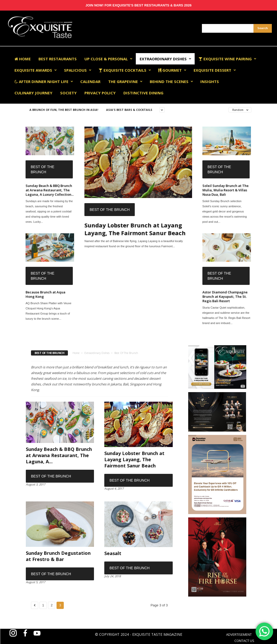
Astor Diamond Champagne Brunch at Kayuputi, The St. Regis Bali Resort (225, 296)
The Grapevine (125, 81)
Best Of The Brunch (42, 169)
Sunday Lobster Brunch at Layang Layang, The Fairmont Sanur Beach (135, 229)
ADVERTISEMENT (239, 634)
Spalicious (78, 70)
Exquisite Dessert (215, 70)
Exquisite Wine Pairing (227, 59)
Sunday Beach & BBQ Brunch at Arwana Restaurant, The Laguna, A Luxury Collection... (50, 190)
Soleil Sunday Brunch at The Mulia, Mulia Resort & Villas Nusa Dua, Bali (225, 190)
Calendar (90, 81)
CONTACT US (244, 641)
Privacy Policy (100, 93)
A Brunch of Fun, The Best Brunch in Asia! (64, 110)
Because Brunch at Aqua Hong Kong (45, 294)
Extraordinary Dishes (165, 59)
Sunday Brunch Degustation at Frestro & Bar (58, 556)
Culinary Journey (33, 93)
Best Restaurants (58, 59)
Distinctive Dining (143, 93)
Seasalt (113, 553)
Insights (210, 81)
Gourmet (172, 70)
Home (23, 59)
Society (68, 93)
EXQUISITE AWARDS (36, 70)
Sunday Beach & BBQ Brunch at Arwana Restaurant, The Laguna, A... (59, 455)
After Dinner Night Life (44, 81)
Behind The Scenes (171, 81)
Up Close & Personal (108, 59)
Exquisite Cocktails (125, 70)
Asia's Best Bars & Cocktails (129, 110)
